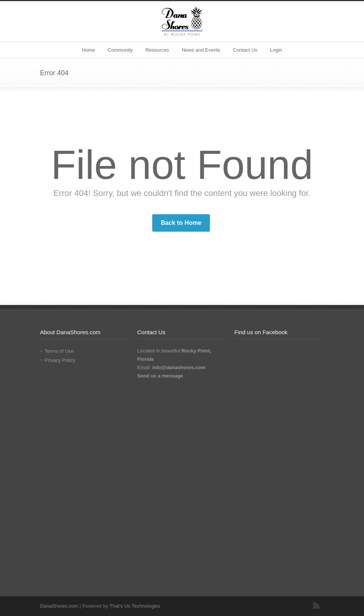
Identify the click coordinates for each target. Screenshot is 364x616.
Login (276, 50)
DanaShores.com (59, 606)
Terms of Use (59, 351)
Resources (157, 50)
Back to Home (181, 223)
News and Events (201, 50)
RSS (317, 606)
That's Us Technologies (135, 606)
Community (120, 50)
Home (89, 50)
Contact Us (245, 50)
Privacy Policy (60, 360)
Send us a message (160, 376)
